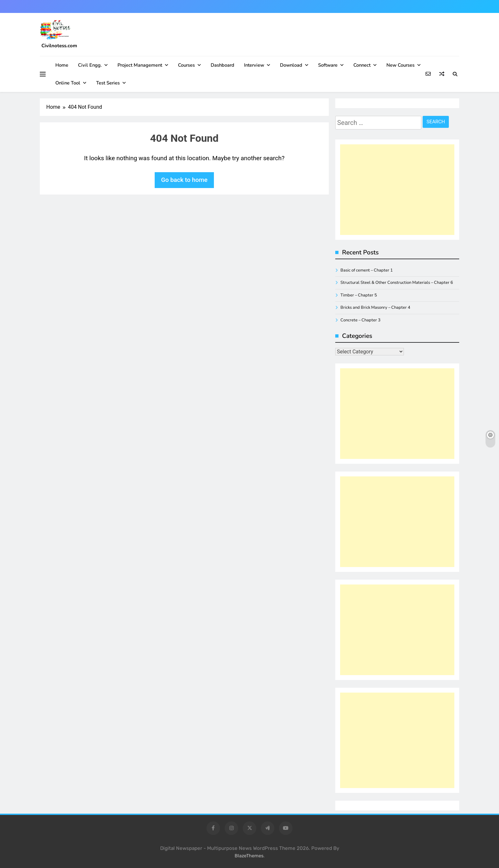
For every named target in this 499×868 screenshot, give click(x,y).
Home (62, 65)
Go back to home (184, 180)
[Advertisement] (397, 190)
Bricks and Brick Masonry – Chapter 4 (375, 307)
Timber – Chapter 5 (359, 295)
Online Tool (68, 83)
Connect (362, 65)
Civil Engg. (90, 65)
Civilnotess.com (59, 46)
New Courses (400, 65)
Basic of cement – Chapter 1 (367, 270)
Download (291, 65)
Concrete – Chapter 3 (360, 320)
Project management (140, 65)
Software (328, 65)
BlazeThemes (249, 856)
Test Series (108, 83)
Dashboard (222, 65)
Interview (254, 65)
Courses (186, 65)
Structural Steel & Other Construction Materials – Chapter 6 (397, 283)
